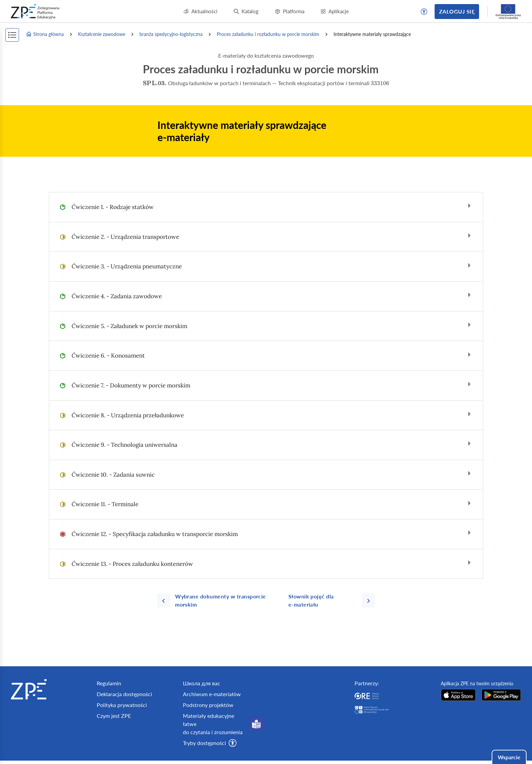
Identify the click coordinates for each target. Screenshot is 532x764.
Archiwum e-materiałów (212, 694)
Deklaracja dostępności (124, 694)
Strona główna (45, 34)
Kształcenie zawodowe (102, 34)
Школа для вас (202, 683)
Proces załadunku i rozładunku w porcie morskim (268, 34)
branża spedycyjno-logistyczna (171, 34)
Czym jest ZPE (114, 716)
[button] (424, 12)
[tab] (266, 207)
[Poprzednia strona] (220, 600)
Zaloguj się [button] (457, 11)
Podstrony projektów (208, 705)
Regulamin (109, 683)
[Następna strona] (329, 600)
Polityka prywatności (122, 705)
